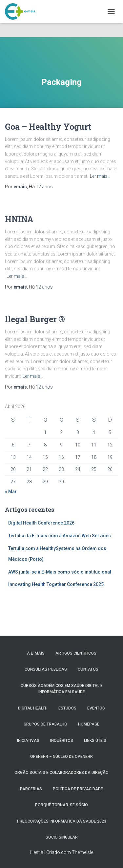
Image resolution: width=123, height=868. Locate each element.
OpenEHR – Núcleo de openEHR (61, 757)
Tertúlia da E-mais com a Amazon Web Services (60, 536)
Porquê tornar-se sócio (61, 805)
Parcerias (31, 789)
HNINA (19, 219)
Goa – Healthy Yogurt (48, 127)
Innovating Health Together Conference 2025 (56, 584)
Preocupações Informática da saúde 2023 (62, 821)
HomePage (89, 724)
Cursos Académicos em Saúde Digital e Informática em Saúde (62, 689)
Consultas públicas (46, 669)
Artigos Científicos (76, 653)
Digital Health (33, 708)
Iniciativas (28, 741)
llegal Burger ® (35, 319)
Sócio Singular (62, 837)
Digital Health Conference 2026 (41, 523)
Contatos (88, 669)
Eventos (96, 708)
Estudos (67, 708)
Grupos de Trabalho (45, 724)
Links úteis (95, 741)
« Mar (11, 492)
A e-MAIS (36, 653)
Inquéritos (62, 741)
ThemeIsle (82, 852)
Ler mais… (100, 176)
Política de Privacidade (78, 789)
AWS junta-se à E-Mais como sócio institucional (60, 572)
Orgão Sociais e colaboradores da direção (61, 773)
